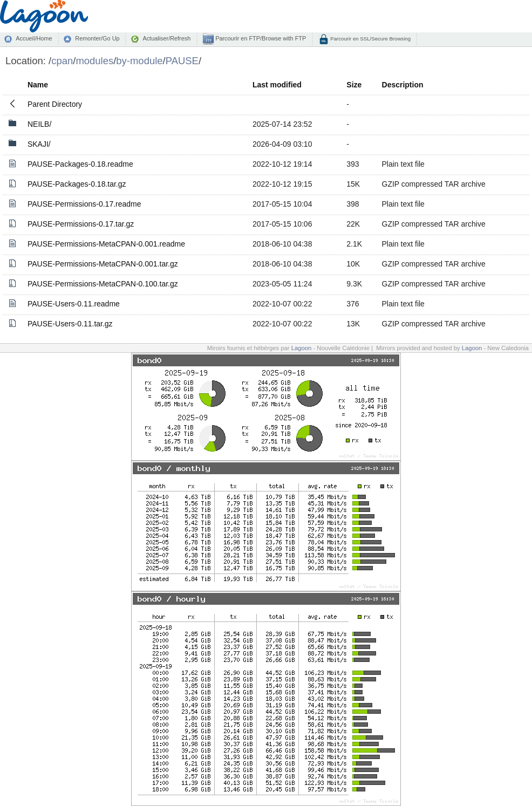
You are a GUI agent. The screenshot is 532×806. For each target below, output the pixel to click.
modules (94, 61)
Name (38, 85)
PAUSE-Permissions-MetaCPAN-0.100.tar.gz (103, 284)
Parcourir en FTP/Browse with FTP (260, 38)
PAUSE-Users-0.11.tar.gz (70, 324)
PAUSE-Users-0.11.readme (74, 304)
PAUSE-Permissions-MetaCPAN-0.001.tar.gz (103, 264)
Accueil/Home (34, 38)
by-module (139, 61)
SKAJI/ (39, 144)
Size (354, 85)
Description (403, 85)
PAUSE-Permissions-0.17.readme (84, 204)
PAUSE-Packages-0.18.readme (80, 164)
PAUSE (182, 61)
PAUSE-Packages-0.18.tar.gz (77, 184)
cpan (62, 61)
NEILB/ (39, 124)
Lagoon (302, 348)
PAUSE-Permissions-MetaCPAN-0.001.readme (106, 244)
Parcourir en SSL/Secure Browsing (370, 39)
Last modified (277, 85)
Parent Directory (55, 104)
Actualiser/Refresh (166, 38)
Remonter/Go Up (97, 38)
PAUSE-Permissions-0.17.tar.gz (81, 224)
